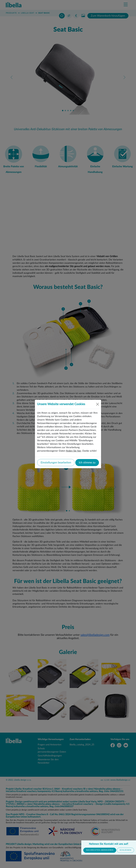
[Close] (98, 404)
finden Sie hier (74, 451)
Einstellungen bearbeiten (56, 463)
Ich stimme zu (87, 463)
